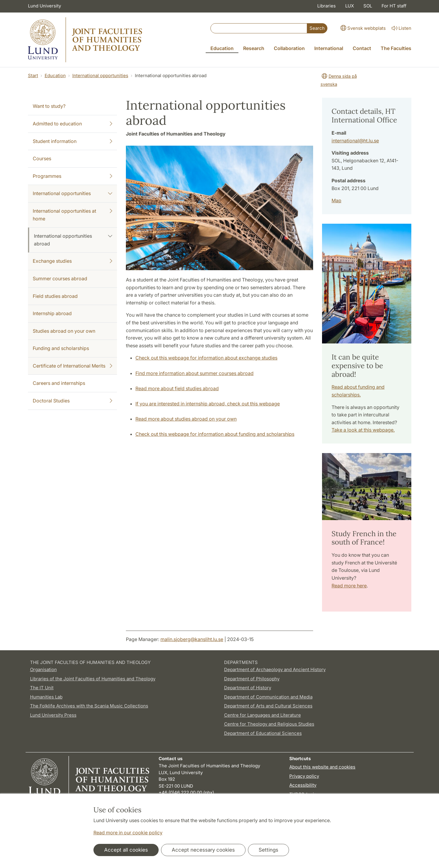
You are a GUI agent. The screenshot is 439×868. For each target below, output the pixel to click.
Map (336, 200)
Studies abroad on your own (64, 331)
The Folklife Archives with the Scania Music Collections (89, 706)
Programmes (73, 176)
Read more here (349, 586)
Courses (42, 158)
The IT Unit (42, 688)
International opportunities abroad (73, 239)
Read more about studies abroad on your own (186, 419)
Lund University (44, 6)
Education (55, 76)
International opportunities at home (73, 214)
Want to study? (49, 106)
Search (317, 28)
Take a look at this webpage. (363, 430)
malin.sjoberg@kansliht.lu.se (192, 639)
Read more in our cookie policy (128, 833)
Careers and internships (59, 383)
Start (33, 76)
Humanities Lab (46, 697)
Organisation (43, 669)
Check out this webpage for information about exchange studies (206, 358)
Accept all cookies (126, 850)
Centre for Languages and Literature (263, 715)
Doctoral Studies (73, 401)
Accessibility (303, 785)
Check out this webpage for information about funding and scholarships (215, 434)
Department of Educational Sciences (263, 733)
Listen (401, 28)
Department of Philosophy (252, 679)
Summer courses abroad (60, 279)
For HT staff (394, 6)
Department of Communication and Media (268, 697)
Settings (268, 850)
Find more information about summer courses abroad (194, 373)
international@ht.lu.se (355, 141)
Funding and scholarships (61, 348)
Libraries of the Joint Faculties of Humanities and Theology (93, 679)
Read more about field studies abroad (177, 388)
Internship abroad (52, 313)
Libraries (326, 6)
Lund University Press (53, 715)
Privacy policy (304, 776)
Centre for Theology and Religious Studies (269, 724)
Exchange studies (73, 261)
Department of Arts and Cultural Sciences (268, 706)
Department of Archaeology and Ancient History (275, 669)
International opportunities (100, 76)
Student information (73, 141)
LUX (350, 6)
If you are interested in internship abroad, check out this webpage (208, 404)
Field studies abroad (55, 296)
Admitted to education (73, 124)
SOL (368, 6)
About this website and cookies (322, 767)
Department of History (248, 688)
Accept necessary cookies (203, 850)
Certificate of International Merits (73, 366)
